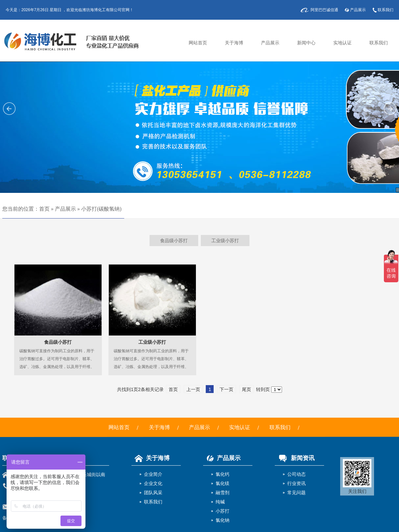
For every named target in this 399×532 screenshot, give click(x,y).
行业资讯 (296, 483)
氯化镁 (223, 483)
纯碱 (220, 502)
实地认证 (342, 43)
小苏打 (223, 511)
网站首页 (198, 43)
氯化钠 (223, 520)
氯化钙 (223, 474)
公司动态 (296, 474)
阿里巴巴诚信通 (324, 10)
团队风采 (153, 493)
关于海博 (234, 43)
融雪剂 (223, 493)
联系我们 (386, 10)
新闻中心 (306, 43)
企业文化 (153, 483)
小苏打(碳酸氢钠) (101, 209)
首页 (44, 209)
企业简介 (153, 474)
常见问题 (296, 493)
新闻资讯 (295, 458)
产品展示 (358, 10)
